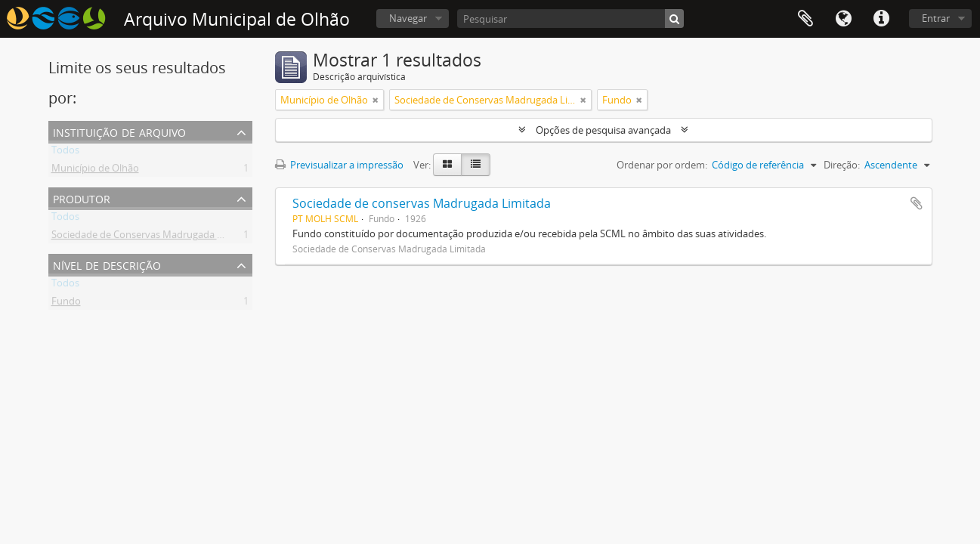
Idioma (843, 19)
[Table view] (476, 165)
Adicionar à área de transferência (917, 203)
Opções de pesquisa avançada (603, 130)
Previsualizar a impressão (339, 165)
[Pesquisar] (570, 19)
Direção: (842, 165)
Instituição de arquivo (119, 131)
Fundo (66, 304)
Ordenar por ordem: (662, 165)
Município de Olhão (95, 171)
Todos (65, 153)
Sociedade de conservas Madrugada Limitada (422, 203)
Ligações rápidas (881, 19)
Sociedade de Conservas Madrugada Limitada (154, 237)
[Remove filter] (376, 100)
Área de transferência (805, 19)
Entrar (936, 18)
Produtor (82, 198)
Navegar (408, 18)
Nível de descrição (107, 264)
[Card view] (447, 165)
